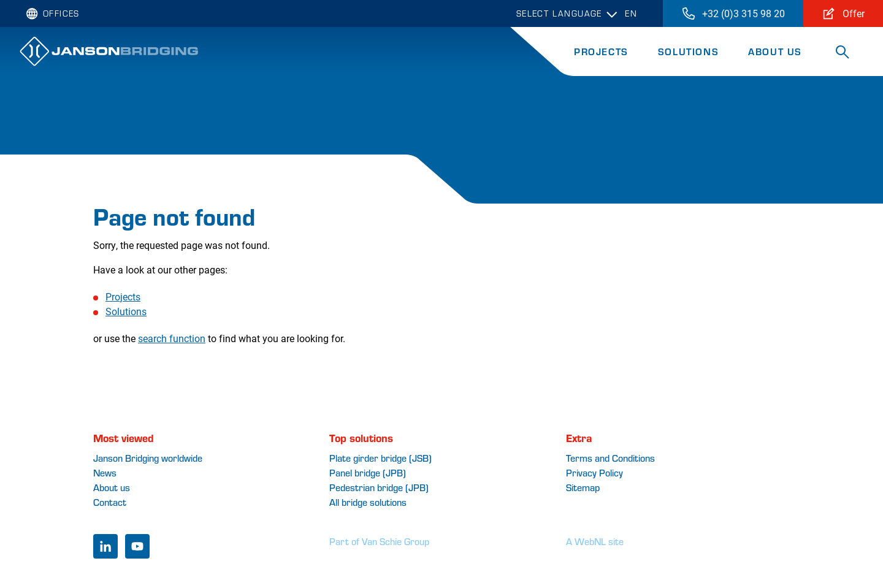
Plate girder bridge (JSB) (380, 458)
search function (172, 338)
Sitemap (583, 487)
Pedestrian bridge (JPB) (379, 487)
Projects (601, 51)
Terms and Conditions (610, 458)
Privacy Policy (594, 472)
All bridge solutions (368, 502)
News (105, 472)
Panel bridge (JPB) (368, 472)
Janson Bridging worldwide (148, 458)
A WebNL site (595, 541)
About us (112, 487)
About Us (775, 51)
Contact (110, 502)
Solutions (688, 51)
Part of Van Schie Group (379, 541)
